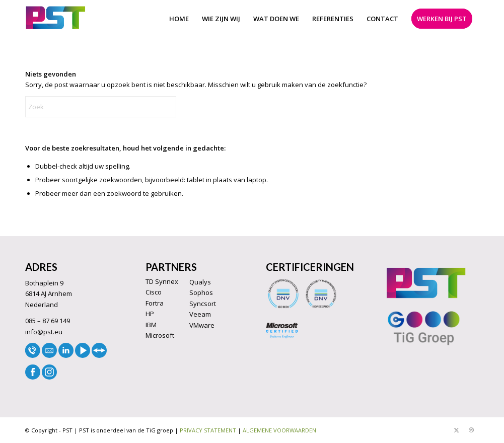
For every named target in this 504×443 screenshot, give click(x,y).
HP (150, 314)
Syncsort (203, 304)
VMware (202, 325)
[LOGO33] (56, 19)
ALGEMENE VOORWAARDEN (279, 430)
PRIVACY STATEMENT (208, 430)
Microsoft (160, 335)
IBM (151, 325)
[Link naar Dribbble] (471, 430)
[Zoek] (101, 107)
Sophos (201, 292)
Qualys (200, 282)
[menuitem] (179, 19)
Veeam (200, 314)
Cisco (154, 292)
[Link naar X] (456, 430)
